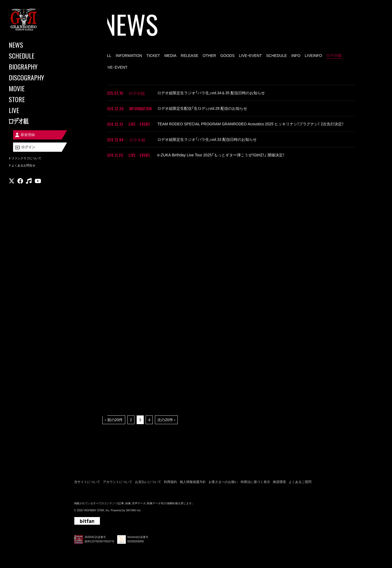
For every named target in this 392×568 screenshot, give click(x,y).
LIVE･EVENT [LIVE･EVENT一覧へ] (116, 67)
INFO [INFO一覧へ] (296, 56)
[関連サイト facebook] (20, 184)
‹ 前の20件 (114, 420)
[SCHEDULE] (33, 56)
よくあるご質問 (300, 482)
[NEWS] (33, 45)
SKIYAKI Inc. (134, 510)
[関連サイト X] (12, 184)
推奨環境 (279, 482)
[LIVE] (33, 110)
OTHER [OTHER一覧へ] (209, 56)
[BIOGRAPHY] (33, 66)
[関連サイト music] (29, 184)
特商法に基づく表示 (255, 482)
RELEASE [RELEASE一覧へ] (190, 56)
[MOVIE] (33, 88)
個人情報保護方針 (193, 482)
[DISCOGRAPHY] (33, 77)
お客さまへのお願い (223, 482)
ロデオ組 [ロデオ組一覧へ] (334, 55)
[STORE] (33, 99)
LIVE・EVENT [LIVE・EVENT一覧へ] (250, 56)
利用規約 (170, 482)
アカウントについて (118, 482)
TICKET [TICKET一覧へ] (153, 56)
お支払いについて (148, 482)
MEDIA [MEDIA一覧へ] (170, 56)
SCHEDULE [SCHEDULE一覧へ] (277, 56)
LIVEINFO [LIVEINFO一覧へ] (313, 56)
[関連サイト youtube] (38, 184)
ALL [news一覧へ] (108, 56)
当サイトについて (87, 482)
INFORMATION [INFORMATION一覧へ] (129, 56)
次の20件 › (166, 420)
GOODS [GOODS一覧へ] (228, 56)
